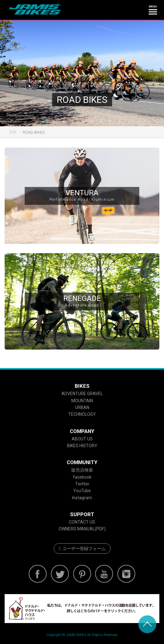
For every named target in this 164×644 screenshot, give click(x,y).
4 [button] (73, 122)
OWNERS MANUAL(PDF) (82, 529)
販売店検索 (82, 470)
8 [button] (110, 122)
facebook (82, 477)
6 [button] (91, 122)
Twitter (82, 484)
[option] (82, 73)
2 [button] (54, 122)
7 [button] (101, 122)
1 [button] (45, 122)
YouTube (82, 491)
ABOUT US (82, 439)
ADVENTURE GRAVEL (82, 394)
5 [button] (82, 122)
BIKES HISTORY (82, 446)
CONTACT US (82, 522)
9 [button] (119, 122)
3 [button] (64, 122)
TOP (13, 132)
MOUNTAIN (82, 401)
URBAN (82, 407)
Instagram (82, 498)
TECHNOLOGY (82, 414)
